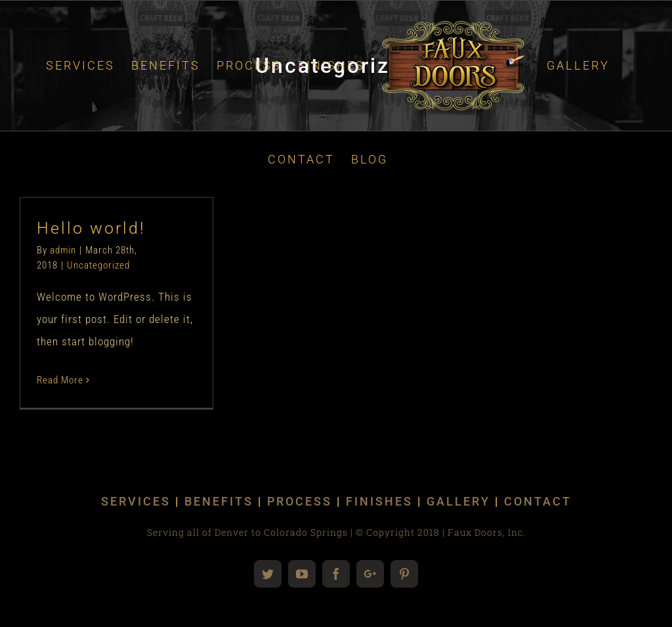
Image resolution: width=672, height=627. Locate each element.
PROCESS (300, 501)
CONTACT (538, 501)
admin (63, 250)
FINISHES (379, 501)
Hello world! (91, 228)
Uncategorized (98, 265)
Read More (60, 380)
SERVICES (136, 501)
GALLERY (458, 501)
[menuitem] (80, 66)
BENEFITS (219, 501)
